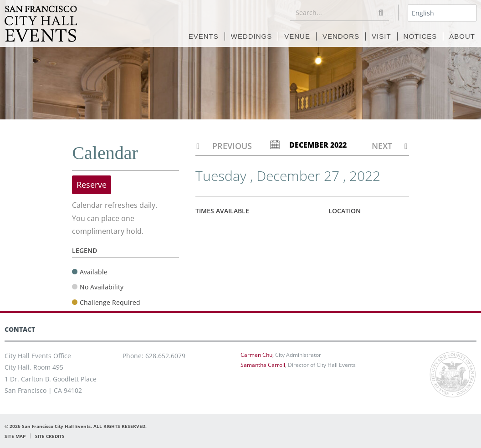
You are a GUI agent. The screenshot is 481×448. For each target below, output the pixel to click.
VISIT (381, 36)
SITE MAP (15, 436)
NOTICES (420, 36)
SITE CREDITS (50, 436)
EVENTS (204, 36)
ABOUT (462, 36)
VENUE (297, 36)
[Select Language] (442, 13)
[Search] (381, 13)
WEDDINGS (252, 36)
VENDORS (341, 36)
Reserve (92, 185)
